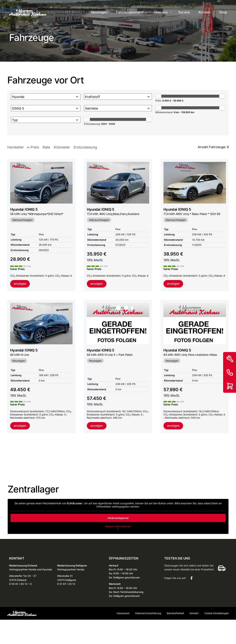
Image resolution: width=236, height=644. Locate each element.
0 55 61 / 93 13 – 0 (20, 584)
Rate (46, 147)
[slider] (87, 119)
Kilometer (62, 147)
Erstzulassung (85, 147)
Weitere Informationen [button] (118, 527)
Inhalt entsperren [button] (118, 518)
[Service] (230, 359)
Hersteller (16, 147)
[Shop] (230, 386)
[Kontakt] (230, 372)
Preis (35, 147)
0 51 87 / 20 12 (66, 584)
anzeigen (20, 284)
